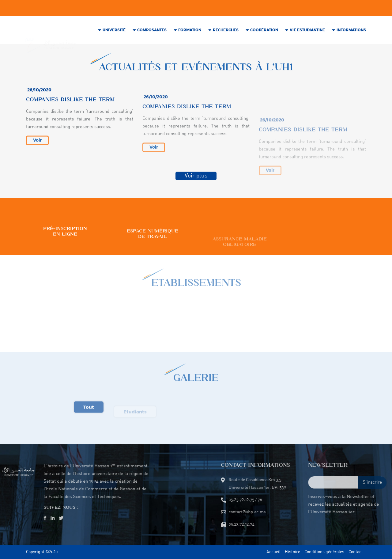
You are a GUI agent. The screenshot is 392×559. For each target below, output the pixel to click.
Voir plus (196, 178)
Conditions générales (324, 552)
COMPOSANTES (152, 32)
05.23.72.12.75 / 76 (147, 9)
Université (114, 32)
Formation (190, 32)
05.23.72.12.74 (188, 9)
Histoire (292, 552)
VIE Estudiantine (307, 32)
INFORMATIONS (351, 32)
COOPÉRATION (264, 32)
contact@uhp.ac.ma (102, 9)
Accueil (273, 552)
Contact (356, 552)
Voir (37, 149)
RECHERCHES (226, 32)
